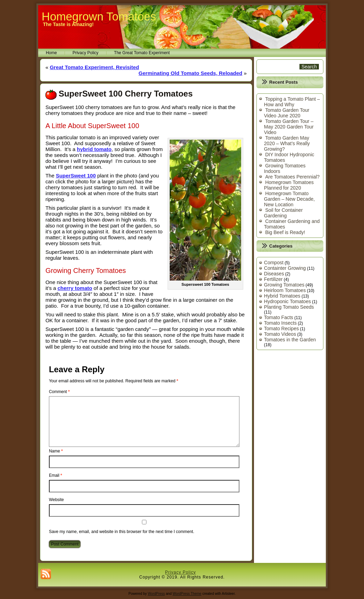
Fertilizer (273, 279)
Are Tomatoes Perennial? (292, 177)
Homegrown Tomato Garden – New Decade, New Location (289, 199)
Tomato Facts (279, 317)
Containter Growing (285, 268)
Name (56, 451)
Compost (274, 263)
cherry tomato (75, 288)
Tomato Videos (280, 334)
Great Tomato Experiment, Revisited (94, 67)
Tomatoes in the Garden (290, 340)
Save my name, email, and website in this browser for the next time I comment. (122, 532)
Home (51, 53)
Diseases (274, 274)
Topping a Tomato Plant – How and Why (292, 102)
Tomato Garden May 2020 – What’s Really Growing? (287, 143)
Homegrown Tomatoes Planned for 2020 (289, 185)
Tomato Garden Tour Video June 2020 (287, 113)
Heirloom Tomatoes (285, 290)
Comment (59, 392)
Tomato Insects (280, 323)
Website (56, 500)
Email (56, 475)
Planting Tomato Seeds (289, 307)
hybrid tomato (94, 149)
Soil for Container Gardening (283, 213)
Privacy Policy (86, 53)
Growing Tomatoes (284, 285)
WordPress (156, 594)
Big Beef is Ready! (285, 232)
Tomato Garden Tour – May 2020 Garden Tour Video (289, 127)
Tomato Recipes (281, 328)
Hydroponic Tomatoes (287, 301)
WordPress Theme (187, 594)
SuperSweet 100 (76, 176)
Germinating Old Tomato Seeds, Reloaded (190, 73)
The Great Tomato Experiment (142, 53)
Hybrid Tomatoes (282, 296)
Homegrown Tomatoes (99, 16)
